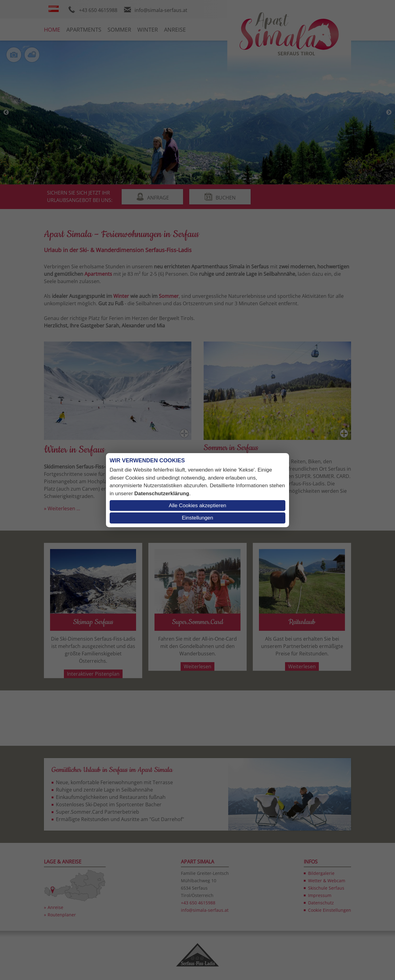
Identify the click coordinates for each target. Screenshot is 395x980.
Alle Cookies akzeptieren (197, 506)
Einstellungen (197, 518)
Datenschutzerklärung (162, 494)
